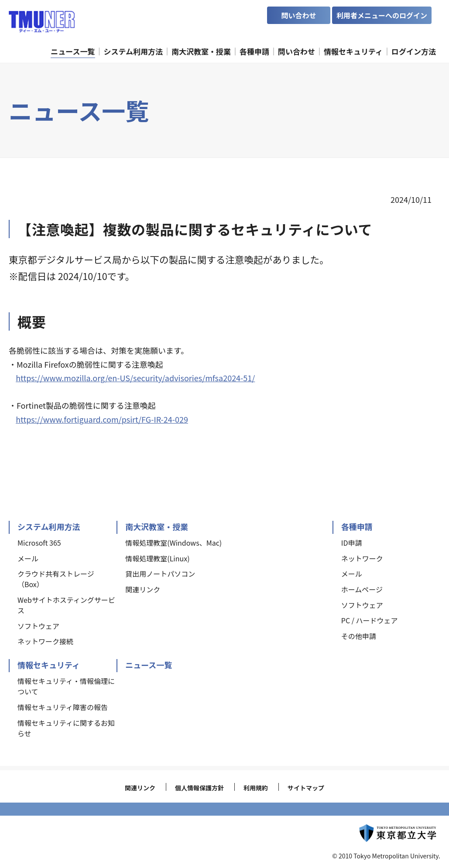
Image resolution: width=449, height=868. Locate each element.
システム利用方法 (49, 526)
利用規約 (256, 788)
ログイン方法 (414, 51)
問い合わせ (298, 15)
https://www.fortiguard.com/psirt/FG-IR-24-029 (102, 419)
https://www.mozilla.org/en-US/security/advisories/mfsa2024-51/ (135, 378)
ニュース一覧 (149, 665)
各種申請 (357, 526)
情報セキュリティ (49, 665)
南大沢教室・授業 (157, 526)
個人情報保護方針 (199, 788)
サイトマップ (306, 788)
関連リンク (140, 788)
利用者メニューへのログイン (382, 15)
